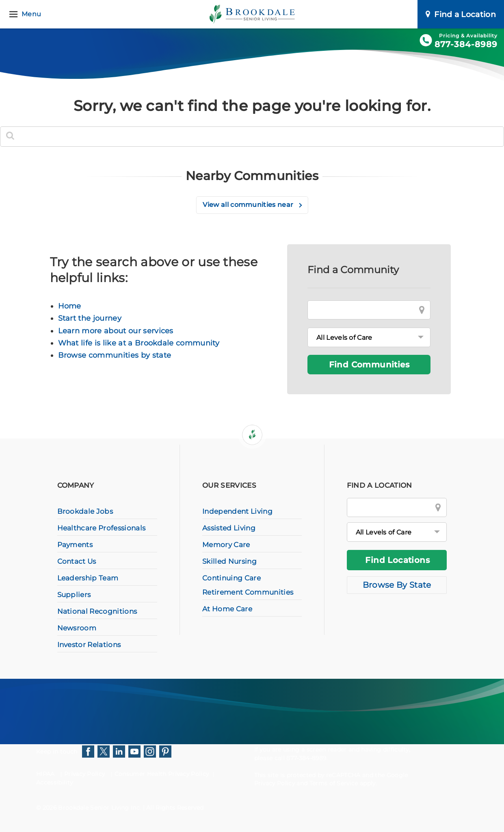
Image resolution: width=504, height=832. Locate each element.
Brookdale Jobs (85, 511)
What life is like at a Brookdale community (139, 343)
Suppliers (74, 595)
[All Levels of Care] (397, 532)
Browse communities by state (115, 355)
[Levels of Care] (369, 337)
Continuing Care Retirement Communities (248, 585)
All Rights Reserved (175, 808)
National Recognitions (97, 611)
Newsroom (77, 628)
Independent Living (237, 511)
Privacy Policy (84, 774)
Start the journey (90, 318)
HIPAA (45, 774)
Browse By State (397, 585)
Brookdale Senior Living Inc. (100, 808)
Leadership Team (88, 578)
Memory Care (226, 545)
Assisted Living (229, 528)
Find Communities (369, 365)
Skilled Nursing (229, 561)
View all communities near (249, 205)
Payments (75, 545)
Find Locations (397, 560)
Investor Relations (89, 645)
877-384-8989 (466, 44)
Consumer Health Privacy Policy (162, 774)
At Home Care (227, 609)
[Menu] (26, 14)
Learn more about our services (116, 331)
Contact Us (77, 561)
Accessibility (54, 782)
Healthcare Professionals (102, 528)
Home (70, 306)
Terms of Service (334, 783)
